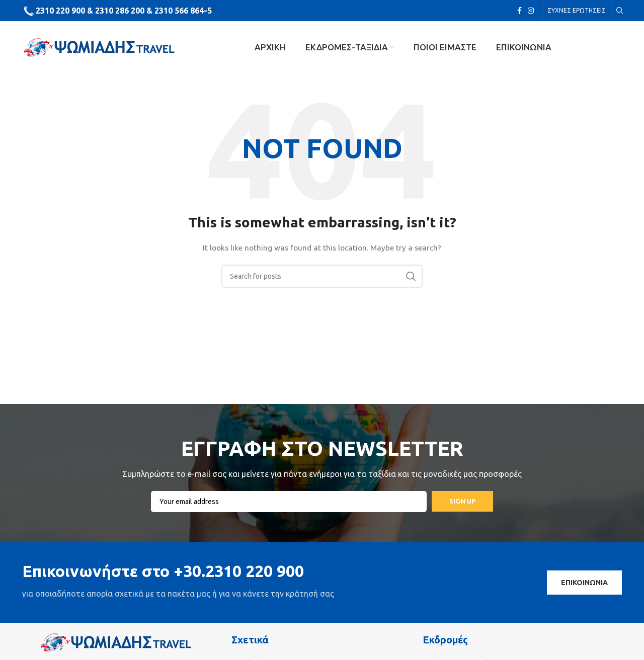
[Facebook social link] (519, 11)
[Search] (618, 11)
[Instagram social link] (531, 11)
